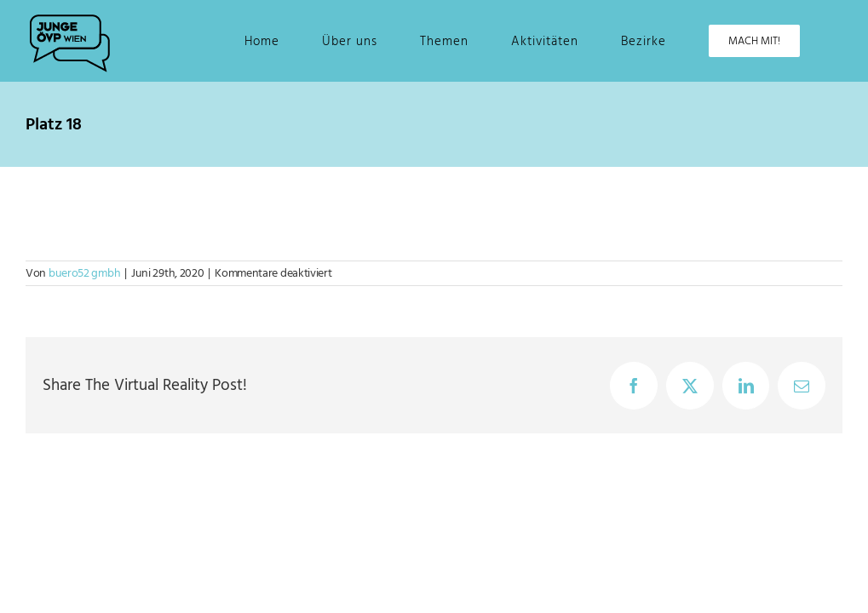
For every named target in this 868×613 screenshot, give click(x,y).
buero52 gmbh (84, 273)
